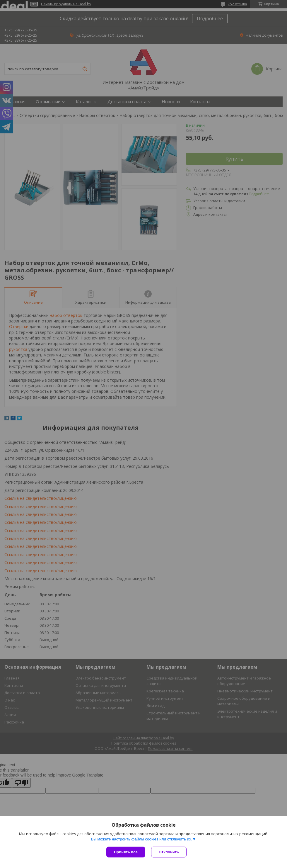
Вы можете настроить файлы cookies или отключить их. (141, 839)
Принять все (126, 852)
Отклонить (169, 852)
